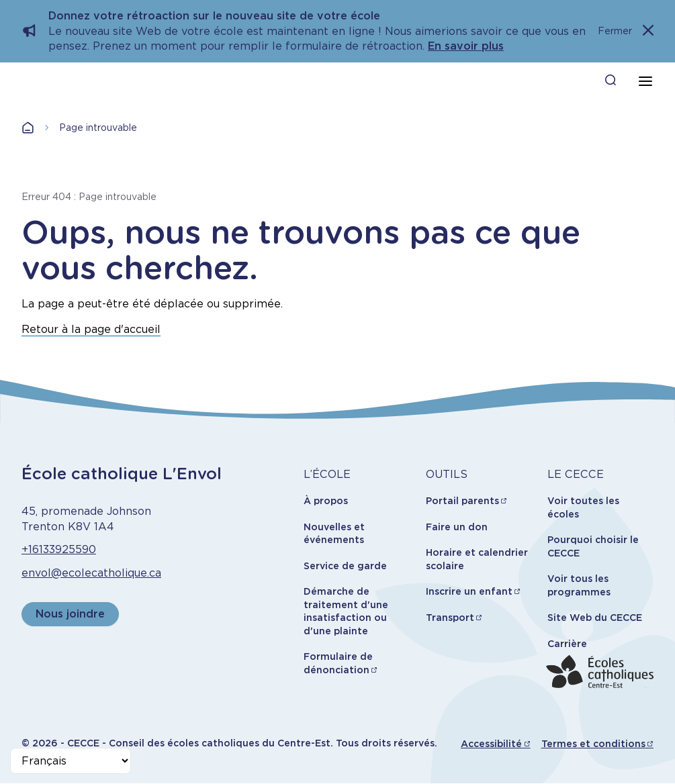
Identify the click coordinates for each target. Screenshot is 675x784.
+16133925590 (59, 549)
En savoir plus (466, 46)
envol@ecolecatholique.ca (91, 573)
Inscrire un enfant (469, 591)
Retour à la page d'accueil (91, 329)
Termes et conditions (593, 744)
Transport (450, 618)
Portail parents (462, 501)
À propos (326, 501)
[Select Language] (71, 761)
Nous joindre (70, 614)
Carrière (567, 644)
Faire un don (457, 527)
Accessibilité (491, 744)
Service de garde (345, 566)
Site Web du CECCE (595, 618)
